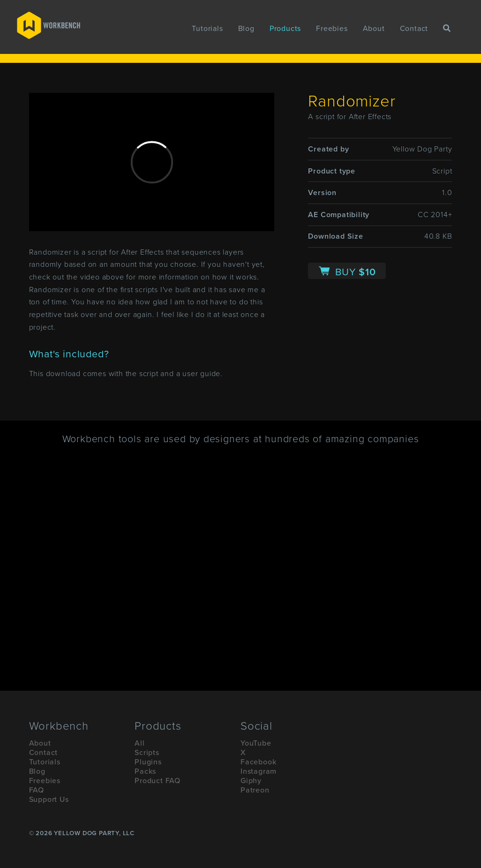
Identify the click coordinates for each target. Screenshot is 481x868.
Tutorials (207, 29)
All (139, 743)
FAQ (37, 790)
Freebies (332, 29)
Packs (145, 771)
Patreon (255, 790)
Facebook (258, 762)
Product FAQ (158, 781)
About (374, 29)
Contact (414, 29)
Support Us (49, 800)
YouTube (256, 743)
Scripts (147, 753)
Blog (246, 29)
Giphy (251, 781)
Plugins (148, 762)
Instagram (259, 771)
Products (285, 29)
